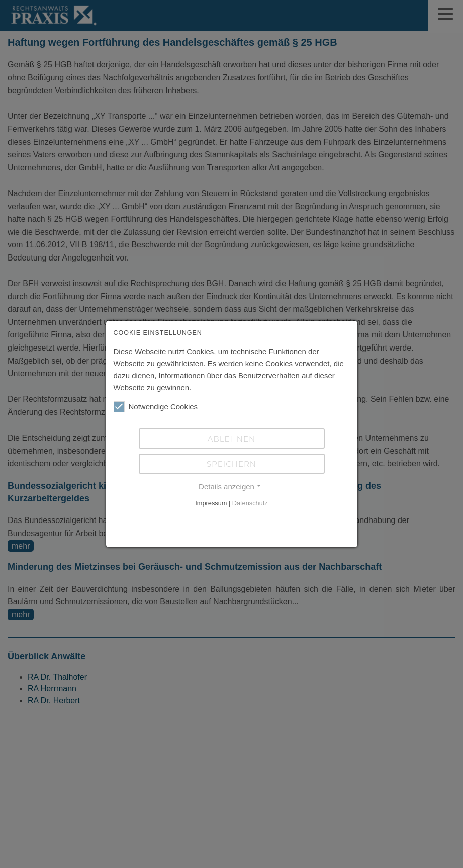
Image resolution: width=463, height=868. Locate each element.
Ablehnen (231, 439)
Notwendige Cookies (156, 407)
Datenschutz (250, 503)
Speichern (231, 464)
